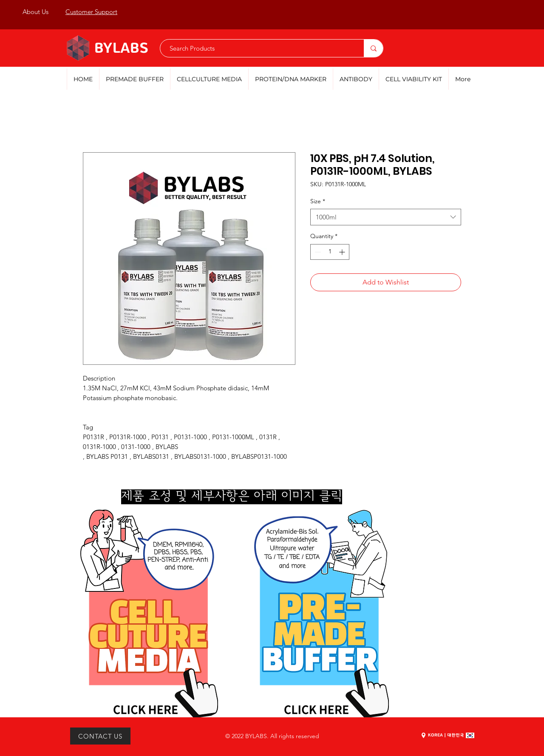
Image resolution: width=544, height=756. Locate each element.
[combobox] (386, 217)
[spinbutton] (330, 252)
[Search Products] (258, 48)
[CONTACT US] (100, 736)
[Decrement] (317, 252)
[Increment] (343, 252)
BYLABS (122, 49)
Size (318, 201)
